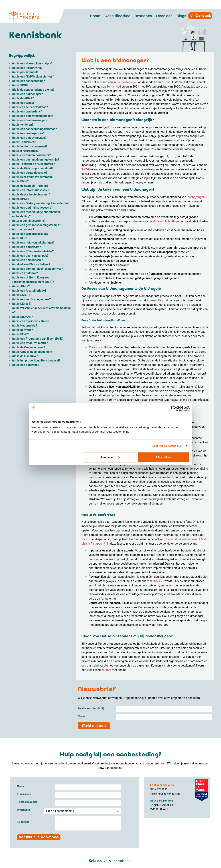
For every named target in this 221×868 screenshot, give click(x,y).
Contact (203, 16)
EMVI (86, 169)
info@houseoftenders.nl (165, 794)
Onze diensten (117, 16)
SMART (159, 581)
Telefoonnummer (27, 802)
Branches (143, 16)
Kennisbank (123, 861)
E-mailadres (24, 794)
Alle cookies (163, 457)
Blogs (181, 16)
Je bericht (23, 822)
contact (106, 670)
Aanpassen (110, 457)
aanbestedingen (127, 82)
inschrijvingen (196, 197)
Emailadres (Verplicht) (91, 709)
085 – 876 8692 (159, 789)
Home (95, 16)
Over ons (164, 16)
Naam (81, 716)
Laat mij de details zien (167, 446)
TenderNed (114, 87)
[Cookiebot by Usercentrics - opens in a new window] (174, 408)
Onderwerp (24, 810)
